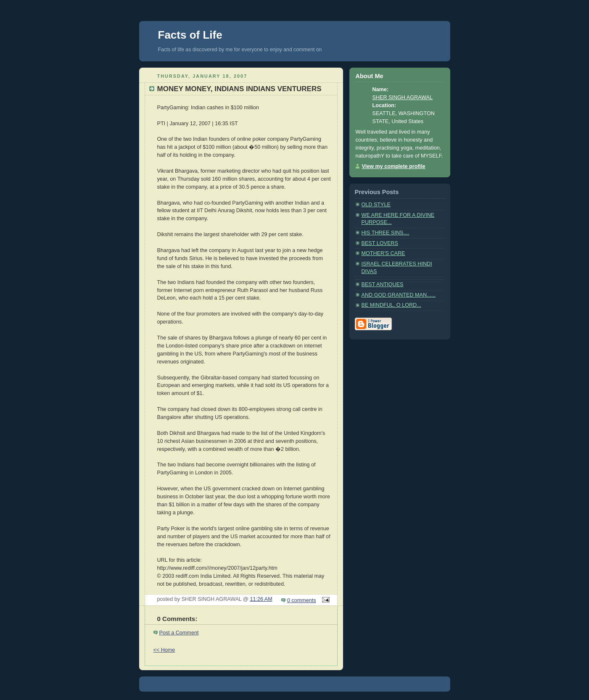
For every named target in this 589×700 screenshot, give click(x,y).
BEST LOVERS (380, 243)
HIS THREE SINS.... (386, 233)
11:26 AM (261, 599)
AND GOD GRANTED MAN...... (399, 295)
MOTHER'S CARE (383, 253)
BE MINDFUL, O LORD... (391, 305)
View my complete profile (394, 166)
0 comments (302, 600)
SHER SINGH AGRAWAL (403, 97)
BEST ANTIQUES (383, 284)
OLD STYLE (376, 205)
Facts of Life (190, 35)
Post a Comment (179, 633)
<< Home (164, 650)
